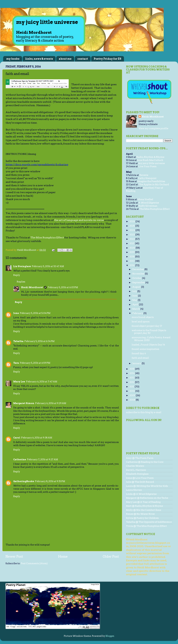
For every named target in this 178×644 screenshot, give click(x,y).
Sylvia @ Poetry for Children (142, 518)
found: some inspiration (145, 349)
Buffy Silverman (148, 206)
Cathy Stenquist (147, 178)
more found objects (143, 317)
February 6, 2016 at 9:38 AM (37, 438)
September (139, 283)
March (136, 309)
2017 (132, 261)
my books (13, 59)
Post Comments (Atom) (34, 563)
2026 (132, 221)
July (135, 291)
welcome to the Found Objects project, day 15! (149, 332)
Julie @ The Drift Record (140, 482)
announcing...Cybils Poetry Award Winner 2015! (151, 339)
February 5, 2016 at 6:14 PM (39, 341)
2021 (132, 243)
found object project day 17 (147, 326)
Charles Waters (135, 466)
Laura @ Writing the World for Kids (147, 486)
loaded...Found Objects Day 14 (148, 345)
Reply (17, 275)
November (139, 274)
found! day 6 (139, 353)
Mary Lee (19, 382)
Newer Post (14, 557)
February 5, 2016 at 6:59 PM (35, 363)
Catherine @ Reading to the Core (145, 462)
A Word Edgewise (149, 203)
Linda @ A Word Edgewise (141, 494)
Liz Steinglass (22, 266)
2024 (132, 230)
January (137, 363)
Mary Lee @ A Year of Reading (143, 502)
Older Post (111, 557)
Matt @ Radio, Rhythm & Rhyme (144, 506)
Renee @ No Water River (140, 514)
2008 (133, 400)
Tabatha (18, 341)
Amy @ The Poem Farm (140, 458)
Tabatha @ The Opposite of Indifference (149, 522)
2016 (132, 265)
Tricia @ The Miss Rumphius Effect (146, 526)
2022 (132, 239)
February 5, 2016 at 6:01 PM (63, 287)
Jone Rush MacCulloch (150, 160)
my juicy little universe (152, 163)
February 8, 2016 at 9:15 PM (50, 481)
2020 (133, 248)
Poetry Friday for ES (108, 59)
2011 (132, 387)
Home (63, 557)
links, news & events (39, 59)
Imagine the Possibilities (151, 181)
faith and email (140, 358)
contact (83, 59)
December (138, 269)
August (137, 287)
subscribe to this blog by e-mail (144, 412)
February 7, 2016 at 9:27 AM (42, 459)
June (135, 296)
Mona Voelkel (145, 199)
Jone (16, 313)
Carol (17, 438)
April (136, 304)
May (135, 300)
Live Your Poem (147, 166)
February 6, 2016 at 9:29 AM (51, 403)
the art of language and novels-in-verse (79, 220)
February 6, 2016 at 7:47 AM (42, 382)
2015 (132, 369)
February (138, 313)
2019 (132, 252)
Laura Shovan (134, 490)
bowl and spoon (141, 322)
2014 (132, 373)
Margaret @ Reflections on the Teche (147, 498)
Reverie (144, 175)
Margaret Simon (24, 403)
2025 (132, 226)
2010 (132, 391)
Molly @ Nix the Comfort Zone (144, 510)
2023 (132, 235)
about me (65, 59)
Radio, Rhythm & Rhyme (150, 157)
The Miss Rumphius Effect (47, 238)
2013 (132, 378)
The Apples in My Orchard (154, 185)
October (137, 278)
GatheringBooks (24, 481)
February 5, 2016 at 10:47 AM (48, 266)
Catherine (20, 459)
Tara (16, 363)
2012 (132, 382)
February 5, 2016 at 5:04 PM (35, 313)
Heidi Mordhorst (32, 287)
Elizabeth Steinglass (137, 474)
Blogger (110, 636)
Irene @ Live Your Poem (140, 478)
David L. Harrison (136, 470)
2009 (133, 395)
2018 (132, 257)
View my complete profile (153, 128)
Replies (21, 282)
